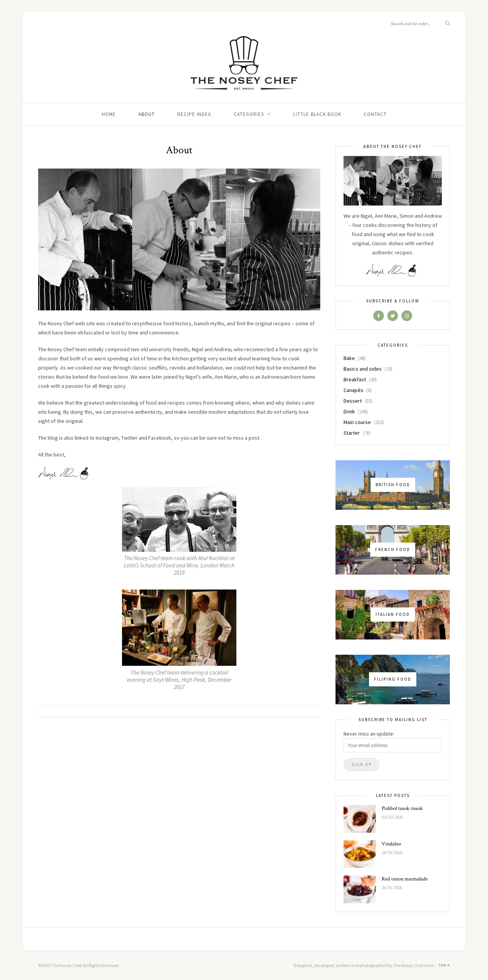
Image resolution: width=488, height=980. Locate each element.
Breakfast (355, 379)
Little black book (317, 114)
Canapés (353, 390)
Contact (375, 114)
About (147, 114)
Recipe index (194, 114)
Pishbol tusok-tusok (402, 808)
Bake (349, 358)
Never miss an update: (369, 734)
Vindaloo (391, 844)
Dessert (353, 401)
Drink (349, 411)
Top (444, 965)
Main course (357, 422)
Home (109, 114)
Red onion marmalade (405, 879)
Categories (249, 114)
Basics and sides (363, 369)
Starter (352, 433)
